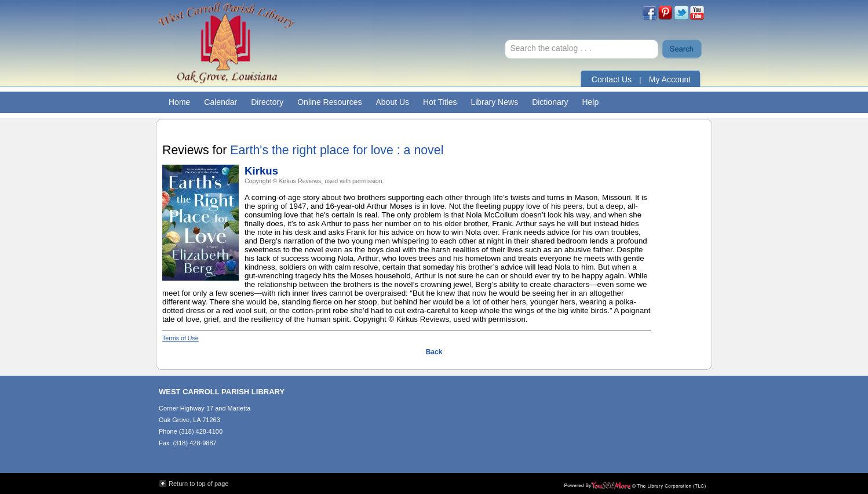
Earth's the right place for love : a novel (337, 150)
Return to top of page (198, 484)
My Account (670, 79)
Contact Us (612, 79)
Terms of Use (180, 338)
